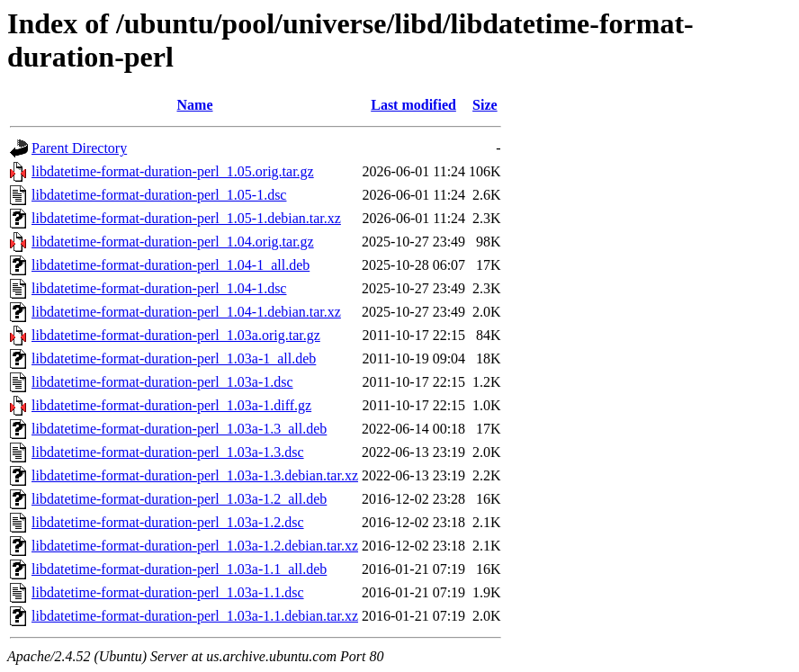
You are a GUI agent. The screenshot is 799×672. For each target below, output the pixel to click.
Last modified (413, 105)
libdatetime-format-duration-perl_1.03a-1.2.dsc (168, 522)
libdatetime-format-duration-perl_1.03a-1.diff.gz (171, 405)
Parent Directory (79, 148)
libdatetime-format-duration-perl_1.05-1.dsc (159, 195)
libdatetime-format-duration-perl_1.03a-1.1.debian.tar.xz (195, 616)
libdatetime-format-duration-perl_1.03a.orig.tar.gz (176, 335)
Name (195, 105)
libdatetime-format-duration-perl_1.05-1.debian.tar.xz (186, 218)
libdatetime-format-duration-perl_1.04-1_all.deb (171, 265)
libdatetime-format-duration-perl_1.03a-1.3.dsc (168, 452)
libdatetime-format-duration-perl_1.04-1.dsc (159, 288)
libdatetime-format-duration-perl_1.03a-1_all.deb (174, 358)
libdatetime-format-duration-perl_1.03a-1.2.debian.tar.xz (195, 546)
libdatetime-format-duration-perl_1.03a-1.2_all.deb (179, 499)
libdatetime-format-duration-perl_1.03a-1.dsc (162, 382)
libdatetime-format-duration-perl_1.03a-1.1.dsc (168, 592)
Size (485, 105)
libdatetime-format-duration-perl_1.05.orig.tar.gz (173, 171)
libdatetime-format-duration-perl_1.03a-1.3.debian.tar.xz (195, 475)
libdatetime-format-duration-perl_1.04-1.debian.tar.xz (186, 312)
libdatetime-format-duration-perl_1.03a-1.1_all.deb (179, 569)
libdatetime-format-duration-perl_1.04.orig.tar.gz (173, 242)
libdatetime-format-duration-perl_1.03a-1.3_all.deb (179, 429)
